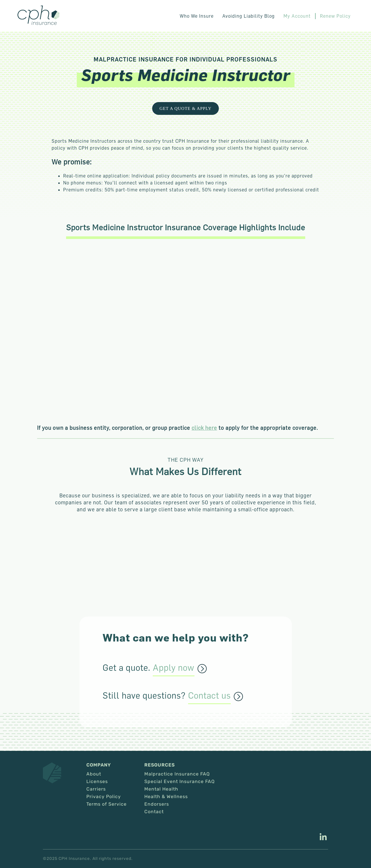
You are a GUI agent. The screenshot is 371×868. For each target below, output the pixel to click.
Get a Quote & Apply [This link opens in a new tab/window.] (185, 108)
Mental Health (161, 789)
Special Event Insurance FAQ (180, 782)
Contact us (209, 696)
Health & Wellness (166, 797)
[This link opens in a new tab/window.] (323, 838)
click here (204, 428)
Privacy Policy (104, 797)
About (94, 774)
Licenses (97, 782)
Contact (154, 812)
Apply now (174, 668)
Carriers (96, 789)
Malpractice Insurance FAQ (177, 774)
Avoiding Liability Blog (249, 16)
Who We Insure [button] (197, 16)
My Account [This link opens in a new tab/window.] (297, 16)
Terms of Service (107, 804)
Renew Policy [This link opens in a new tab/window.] (335, 16)
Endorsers (157, 804)
